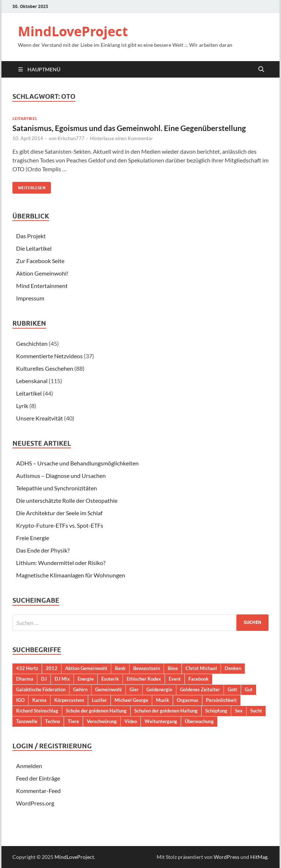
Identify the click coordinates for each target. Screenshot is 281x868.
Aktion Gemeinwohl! (42, 273)
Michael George (131, 700)
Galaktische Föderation (41, 689)
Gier (134, 689)
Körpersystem (69, 700)
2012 (52, 668)
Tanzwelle (27, 721)
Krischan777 (71, 138)
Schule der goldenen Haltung (96, 711)
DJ (44, 679)
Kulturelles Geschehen (45, 368)
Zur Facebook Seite (40, 261)
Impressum (30, 298)
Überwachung (199, 721)
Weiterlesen (29, 186)
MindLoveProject (73, 31)
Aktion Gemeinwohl (86, 668)
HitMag (259, 857)
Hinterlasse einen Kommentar (121, 138)
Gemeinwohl (108, 689)
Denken (233, 668)
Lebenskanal (32, 381)
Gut (249, 689)
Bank (120, 668)
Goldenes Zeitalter (200, 689)
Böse (173, 668)
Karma (39, 700)
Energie (86, 679)
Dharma (25, 679)
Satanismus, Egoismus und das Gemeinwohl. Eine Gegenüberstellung (129, 128)
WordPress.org (35, 803)
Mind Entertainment (42, 286)
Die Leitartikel (34, 248)
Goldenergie (159, 689)
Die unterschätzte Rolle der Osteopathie (67, 500)
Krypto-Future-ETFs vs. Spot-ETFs (60, 525)
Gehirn (80, 689)
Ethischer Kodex (144, 679)
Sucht (256, 711)
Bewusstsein (147, 668)
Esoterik (110, 679)
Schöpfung (216, 711)
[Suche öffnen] (261, 70)
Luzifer (99, 700)
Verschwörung (102, 721)
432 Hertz (27, 668)
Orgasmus (188, 700)
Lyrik (22, 406)
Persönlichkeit (221, 700)
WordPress (226, 857)
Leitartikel (25, 119)
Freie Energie (33, 538)
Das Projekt (31, 236)
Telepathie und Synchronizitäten (57, 488)
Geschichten (32, 343)
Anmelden (29, 766)
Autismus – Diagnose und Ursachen (61, 476)
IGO (20, 700)
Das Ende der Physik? (43, 550)
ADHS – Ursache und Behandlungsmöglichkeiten (77, 463)
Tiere (73, 721)
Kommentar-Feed (38, 791)
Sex (239, 711)
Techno (53, 721)
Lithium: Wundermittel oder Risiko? (61, 563)
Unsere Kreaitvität (40, 418)
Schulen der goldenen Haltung (166, 711)
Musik (162, 700)
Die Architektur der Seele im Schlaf (59, 513)
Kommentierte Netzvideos (49, 356)
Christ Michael (201, 668)
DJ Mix (62, 679)
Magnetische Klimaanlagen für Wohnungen (71, 575)
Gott (232, 689)
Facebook (198, 679)
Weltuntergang (161, 721)
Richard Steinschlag (37, 711)
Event (175, 679)
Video (131, 721)
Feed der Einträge (38, 778)
